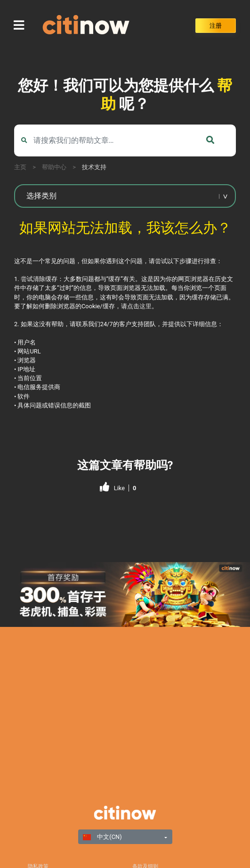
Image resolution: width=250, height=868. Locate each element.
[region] (125, 594)
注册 (216, 26)
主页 (20, 167)
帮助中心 (54, 167)
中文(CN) (102, 837)
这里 (145, 306)
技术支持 (94, 167)
